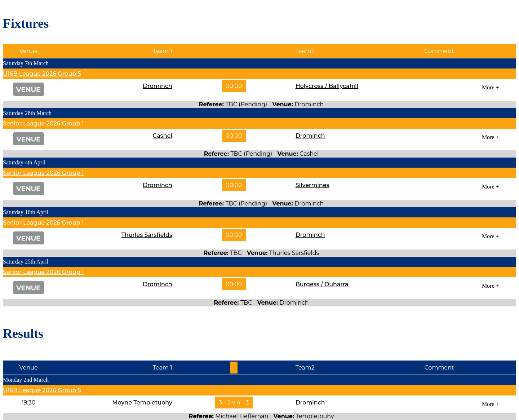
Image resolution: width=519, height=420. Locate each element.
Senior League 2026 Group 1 (43, 123)
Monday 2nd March (26, 380)
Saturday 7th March (26, 63)
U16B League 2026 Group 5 (42, 74)
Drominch (158, 86)
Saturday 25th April (26, 262)
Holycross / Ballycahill (327, 86)
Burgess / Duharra (322, 284)
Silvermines (312, 185)
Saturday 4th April (24, 162)
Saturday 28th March (27, 113)
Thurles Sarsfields (147, 235)
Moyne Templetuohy (142, 403)
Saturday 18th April (26, 212)
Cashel (163, 136)
